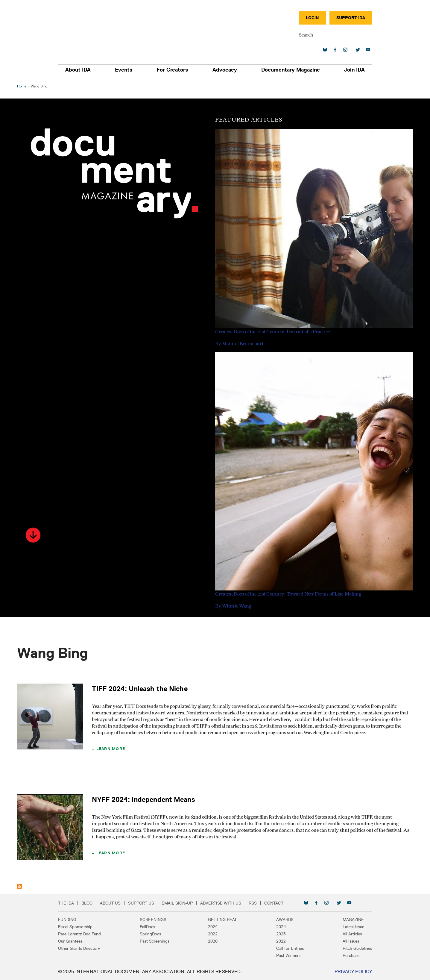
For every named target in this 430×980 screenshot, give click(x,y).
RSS (256, 903)
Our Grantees (73, 941)
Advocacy (224, 70)
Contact (277, 903)
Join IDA (351, 70)
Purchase (348, 955)
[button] (34, 535)
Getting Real (223, 920)
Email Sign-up (180, 903)
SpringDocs (152, 934)
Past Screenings (156, 941)
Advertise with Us (224, 903)
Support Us (144, 903)
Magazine (350, 920)
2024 (213, 927)
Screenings (155, 920)
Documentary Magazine (289, 70)
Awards (283, 920)
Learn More (111, 749)
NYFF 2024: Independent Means (144, 799)
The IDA (69, 903)
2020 (213, 941)
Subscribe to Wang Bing (20, 886)
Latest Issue (350, 927)
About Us (114, 903)
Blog (90, 903)
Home (23, 86)
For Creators (173, 70)
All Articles (349, 934)
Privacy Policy (350, 971)
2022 (213, 934)
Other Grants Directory (82, 948)
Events (126, 70)
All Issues (348, 941)
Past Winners (287, 955)
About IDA (81, 70)
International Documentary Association (96, 29)
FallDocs (149, 927)
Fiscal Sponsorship (79, 927)
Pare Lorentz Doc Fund (83, 934)
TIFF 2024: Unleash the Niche (140, 689)
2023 (279, 934)
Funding (70, 920)
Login (309, 18)
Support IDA (348, 18)
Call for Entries (288, 948)
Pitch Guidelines (354, 948)
